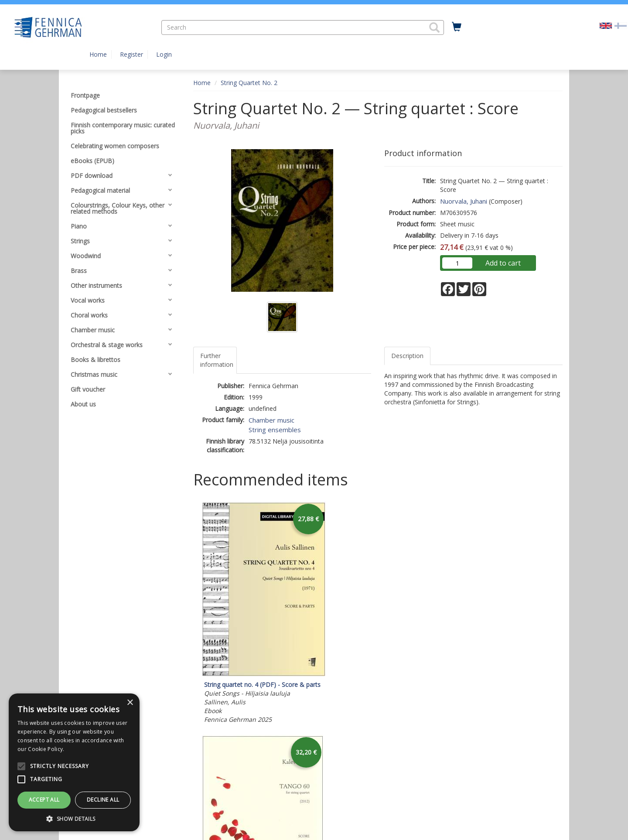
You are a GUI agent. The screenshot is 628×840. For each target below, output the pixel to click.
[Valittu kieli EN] (606, 25)
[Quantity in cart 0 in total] (457, 27)
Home (98, 54)
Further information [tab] (217, 360)
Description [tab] (407, 356)
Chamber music (271, 420)
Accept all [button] (44, 800)
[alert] (74, 762)
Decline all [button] (103, 800)
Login (164, 54)
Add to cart (503, 263)
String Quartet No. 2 (249, 83)
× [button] (130, 703)
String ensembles (275, 430)
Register (131, 54)
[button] (434, 27)
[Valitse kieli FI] (621, 25)
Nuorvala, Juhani (464, 201)
